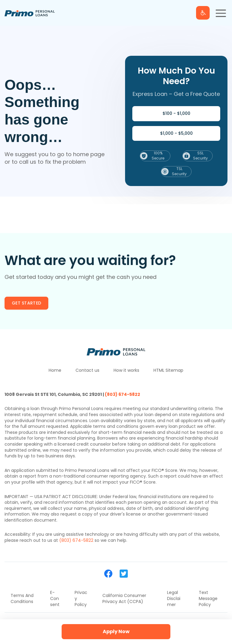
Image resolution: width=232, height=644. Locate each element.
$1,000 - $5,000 (176, 133)
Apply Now (116, 631)
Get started (26, 303)
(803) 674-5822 (122, 394)
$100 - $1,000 (176, 113)
